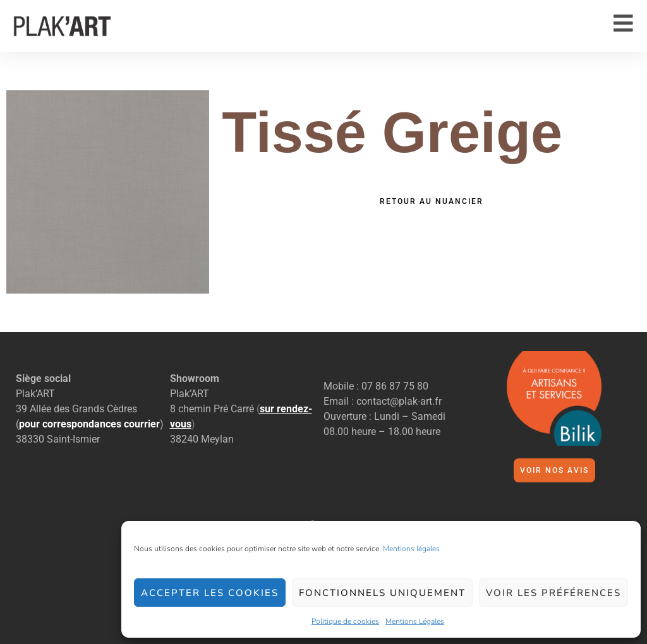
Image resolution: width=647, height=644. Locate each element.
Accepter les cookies (210, 593)
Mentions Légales (415, 621)
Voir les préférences (553, 593)
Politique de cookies (345, 621)
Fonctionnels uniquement (382, 593)
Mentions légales (411, 549)
